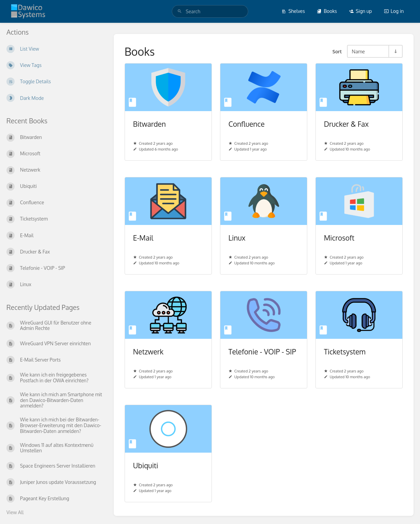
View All (15, 512)
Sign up (360, 11)
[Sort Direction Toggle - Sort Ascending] (395, 51)
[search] (210, 11)
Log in (394, 11)
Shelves (293, 11)
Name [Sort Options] (358, 51)
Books (327, 11)
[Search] (180, 11)
